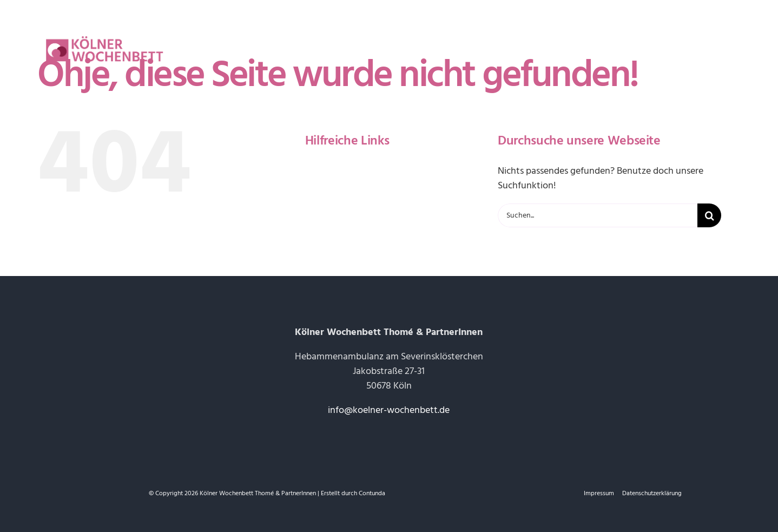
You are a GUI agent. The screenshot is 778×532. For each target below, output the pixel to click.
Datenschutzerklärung (652, 493)
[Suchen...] (598, 215)
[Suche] (709, 215)
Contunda (372, 493)
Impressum (599, 493)
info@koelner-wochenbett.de (389, 410)
